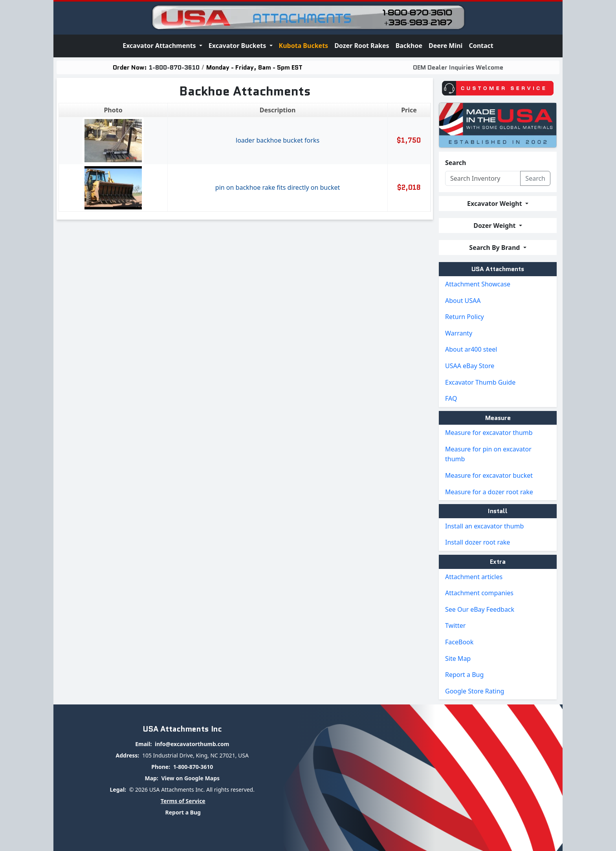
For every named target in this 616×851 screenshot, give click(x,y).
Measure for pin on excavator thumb (488, 454)
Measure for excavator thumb (489, 433)
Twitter (455, 625)
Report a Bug (464, 675)
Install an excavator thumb (484, 526)
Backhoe (409, 46)
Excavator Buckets (238, 46)
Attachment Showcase (478, 284)
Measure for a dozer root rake (489, 492)
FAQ (451, 398)
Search (456, 163)
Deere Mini (445, 46)
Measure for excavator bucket (489, 475)
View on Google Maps (190, 778)
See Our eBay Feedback (480, 609)
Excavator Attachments (160, 46)
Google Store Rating (475, 691)
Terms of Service (183, 801)
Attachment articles (474, 577)
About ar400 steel (471, 349)
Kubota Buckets (304, 46)
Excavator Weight (495, 204)
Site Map (458, 658)
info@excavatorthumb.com (192, 744)
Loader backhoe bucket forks (278, 140)
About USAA (463, 301)
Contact (481, 46)
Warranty (459, 333)
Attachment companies (479, 593)
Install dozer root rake (478, 542)
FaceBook (459, 642)
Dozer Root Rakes (362, 46)
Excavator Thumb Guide (480, 382)
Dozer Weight (495, 226)
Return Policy (465, 317)
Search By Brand (495, 248)
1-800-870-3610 (174, 67)
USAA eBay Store (470, 366)
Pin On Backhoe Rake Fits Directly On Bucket (278, 187)
